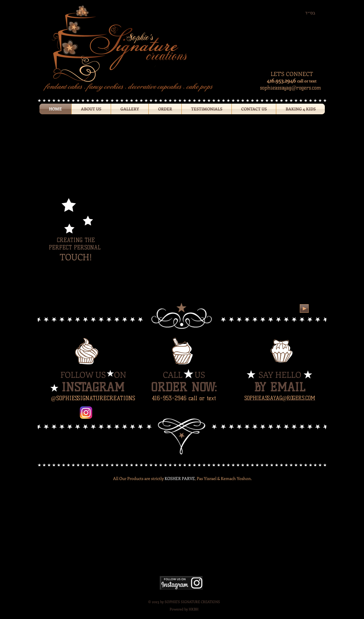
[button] (130, 109)
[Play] (304, 308)
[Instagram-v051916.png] (86, 413)
